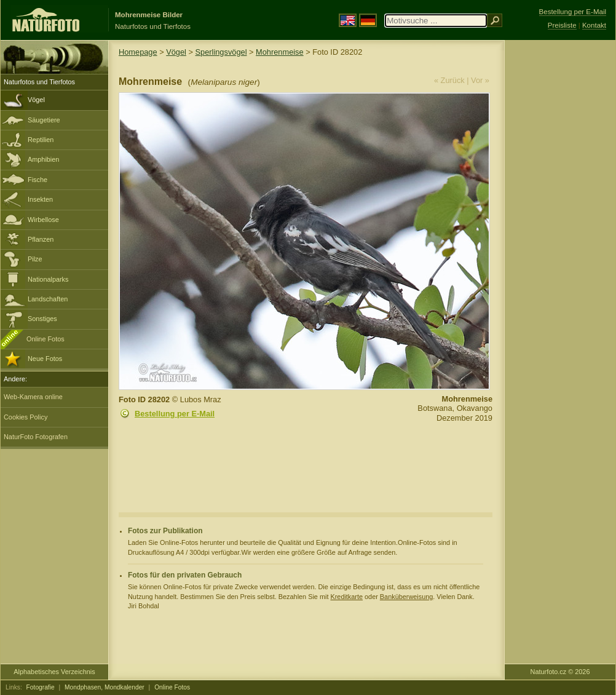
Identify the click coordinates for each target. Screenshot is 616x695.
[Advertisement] (560, 237)
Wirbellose (43, 220)
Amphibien (43, 159)
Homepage (138, 52)
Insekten (40, 199)
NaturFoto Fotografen (36, 437)
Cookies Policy (26, 417)
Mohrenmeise (280, 52)
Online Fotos (45, 339)
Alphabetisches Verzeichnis (54, 672)
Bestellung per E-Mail (175, 414)
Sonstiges (42, 319)
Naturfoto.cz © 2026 (560, 672)
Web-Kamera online (33, 397)
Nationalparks (48, 279)
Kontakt (594, 25)
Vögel (36, 100)
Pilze (35, 259)
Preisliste (562, 25)
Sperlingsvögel (221, 52)
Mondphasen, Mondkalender (105, 687)
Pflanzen (41, 239)
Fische (38, 180)
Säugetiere (44, 120)
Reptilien (41, 140)
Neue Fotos (45, 359)
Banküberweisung (406, 597)
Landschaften (48, 299)
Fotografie (41, 687)
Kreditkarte (346, 597)
